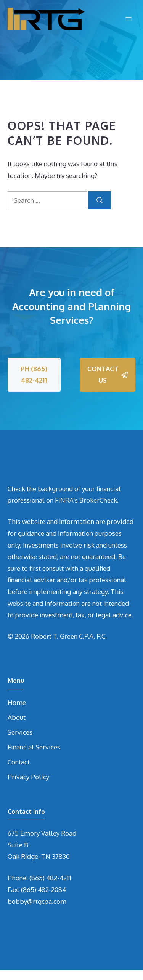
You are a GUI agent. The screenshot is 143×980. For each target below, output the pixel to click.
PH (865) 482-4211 (34, 375)
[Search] (100, 200)
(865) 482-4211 (50, 878)
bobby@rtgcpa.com (37, 901)
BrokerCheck (98, 500)
